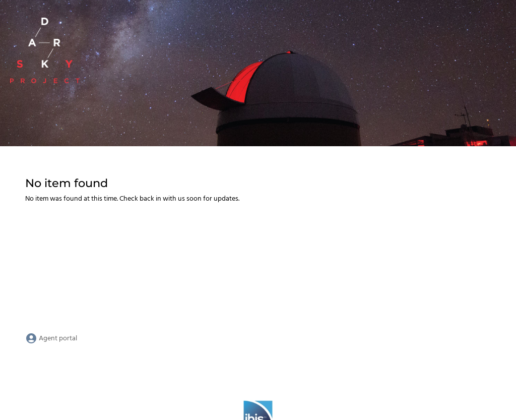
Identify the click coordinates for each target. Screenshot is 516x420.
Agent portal (51, 339)
